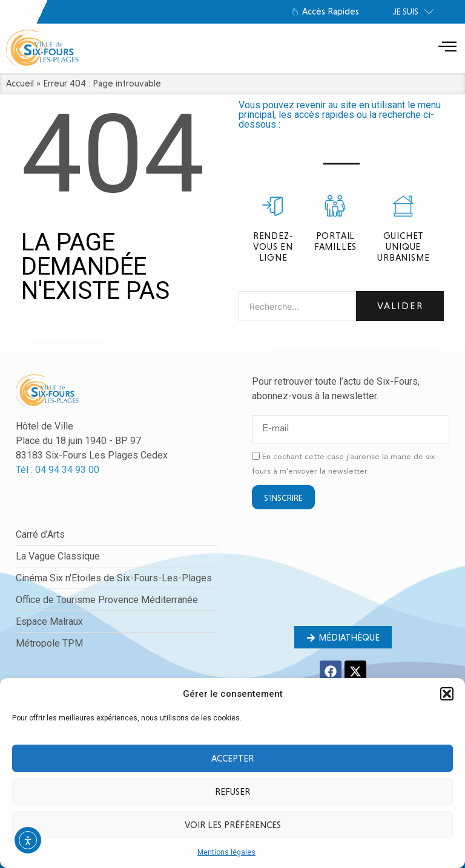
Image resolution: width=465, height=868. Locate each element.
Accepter (232, 759)
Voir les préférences (233, 825)
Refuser (232, 792)
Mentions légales (226, 852)
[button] (447, 694)
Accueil (20, 83)
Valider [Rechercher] (400, 306)
